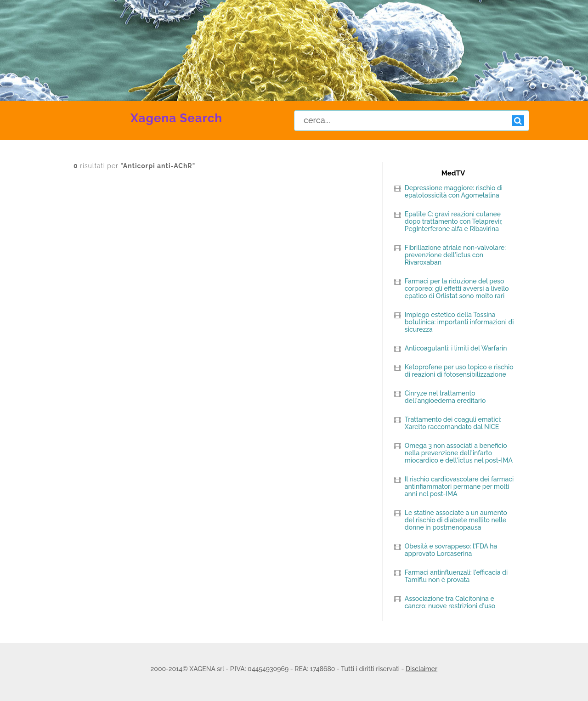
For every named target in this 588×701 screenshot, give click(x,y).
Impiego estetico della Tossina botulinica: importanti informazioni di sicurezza (459, 322)
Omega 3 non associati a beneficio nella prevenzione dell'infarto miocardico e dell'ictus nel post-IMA (459, 453)
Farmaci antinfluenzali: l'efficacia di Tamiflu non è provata (456, 576)
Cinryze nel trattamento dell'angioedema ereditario (445, 397)
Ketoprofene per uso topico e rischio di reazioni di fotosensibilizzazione (459, 371)
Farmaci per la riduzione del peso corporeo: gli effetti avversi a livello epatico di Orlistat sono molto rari (457, 288)
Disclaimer (421, 669)
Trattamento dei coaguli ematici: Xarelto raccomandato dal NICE (453, 423)
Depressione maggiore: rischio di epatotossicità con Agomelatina (454, 192)
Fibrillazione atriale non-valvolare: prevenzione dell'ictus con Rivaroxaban (455, 255)
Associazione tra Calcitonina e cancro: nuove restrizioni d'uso (450, 602)
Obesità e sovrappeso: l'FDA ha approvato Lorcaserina (451, 550)
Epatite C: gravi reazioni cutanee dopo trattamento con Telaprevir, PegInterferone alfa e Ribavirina (454, 221)
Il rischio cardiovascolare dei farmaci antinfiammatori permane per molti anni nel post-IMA (459, 486)
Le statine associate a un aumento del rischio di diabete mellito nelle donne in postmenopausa (456, 520)
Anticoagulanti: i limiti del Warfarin (456, 348)
